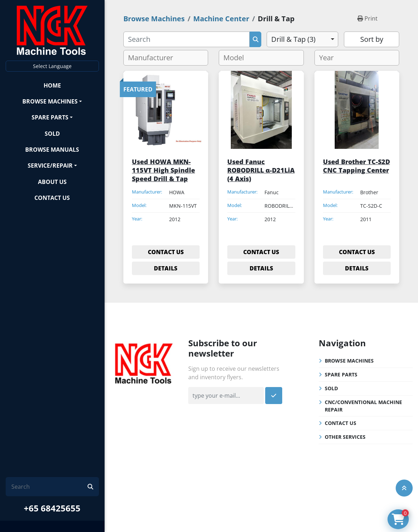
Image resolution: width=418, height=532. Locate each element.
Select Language (52, 66)
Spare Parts (50, 117)
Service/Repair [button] (50, 166)
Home (52, 85)
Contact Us (52, 198)
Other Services (345, 437)
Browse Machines (50, 101)
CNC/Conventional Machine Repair (363, 406)
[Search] (49, 487)
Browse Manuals (52, 150)
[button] (52, 101)
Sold (52, 134)
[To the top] (404, 488)
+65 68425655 (52, 508)
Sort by (372, 39)
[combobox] (302, 39)
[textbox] (153, 58)
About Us (52, 182)
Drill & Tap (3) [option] (293, 39)
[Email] (226, 396)
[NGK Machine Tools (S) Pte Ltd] (144, 363)
